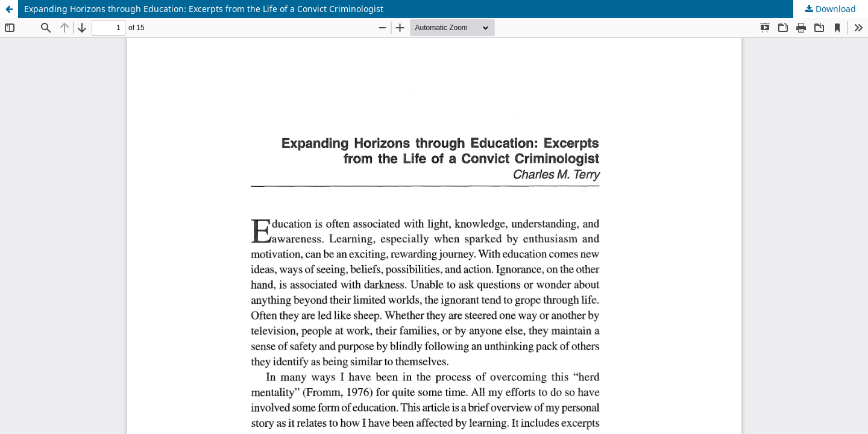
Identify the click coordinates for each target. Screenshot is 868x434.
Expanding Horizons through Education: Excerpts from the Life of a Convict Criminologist (204, 9)
